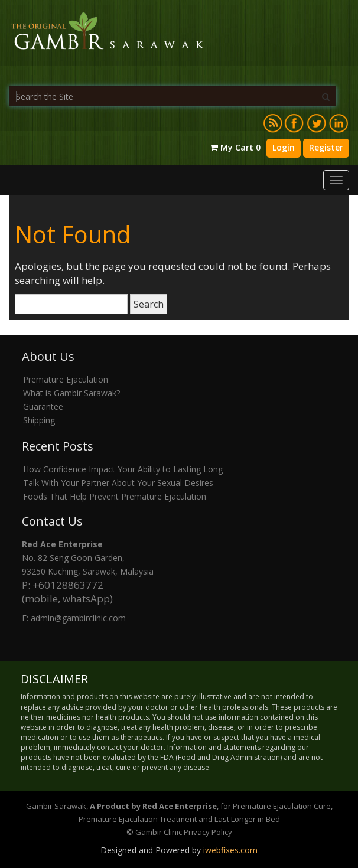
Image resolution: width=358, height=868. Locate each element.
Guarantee (43, 407)
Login (284, 147)
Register (326, 147)
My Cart (235, 147)
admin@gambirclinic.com (78, 618)
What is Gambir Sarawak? (71, 393)
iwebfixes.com (230, 850)
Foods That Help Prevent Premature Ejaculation (115, 496)
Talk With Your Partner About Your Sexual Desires (118, 483)
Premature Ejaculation (66, 379)
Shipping (39, 420)
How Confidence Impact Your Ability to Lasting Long (123, 469)
